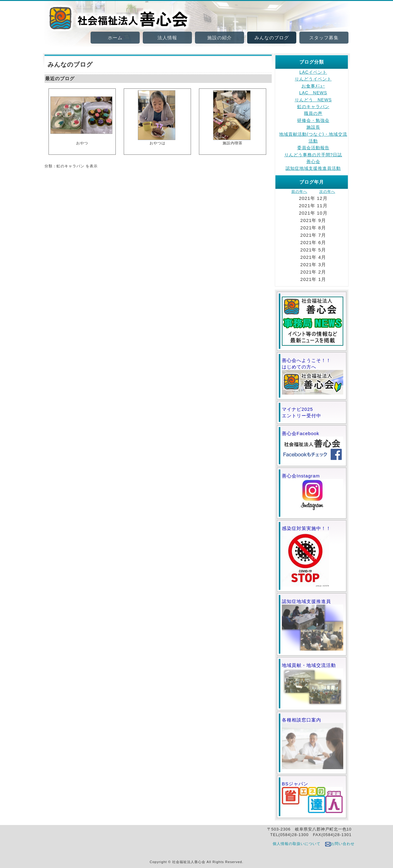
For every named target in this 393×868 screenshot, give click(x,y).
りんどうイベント (313, 79)
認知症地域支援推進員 (313, 625)
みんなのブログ (272, 38)
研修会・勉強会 (313, 120)
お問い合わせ (340, 844)
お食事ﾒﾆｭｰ (313, 86)
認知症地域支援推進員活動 (313, 168)
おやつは (157, 117)
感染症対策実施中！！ (306, 556)
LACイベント (313, 72)
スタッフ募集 (324, 38)
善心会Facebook (313, 446)
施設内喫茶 (232, 117)
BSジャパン (312, 797)
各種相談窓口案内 (313, 743)
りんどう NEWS (313, 100)
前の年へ (299, 192)
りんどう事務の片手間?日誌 (313, 155)
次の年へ (327, 192)
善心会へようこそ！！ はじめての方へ (313, 376)
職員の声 (313, 113)
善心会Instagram (313, 493)
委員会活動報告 (313, 148)
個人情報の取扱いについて (297, 844)
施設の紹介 (220, 38)
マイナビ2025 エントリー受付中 (312, 412)
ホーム (115, 38)
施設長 (313, 127)
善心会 (313, 162)
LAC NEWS (313, 93)
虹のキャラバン (313, 107)
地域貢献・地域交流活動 (313, 684)
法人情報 (167, 38)
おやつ (81, 117)
